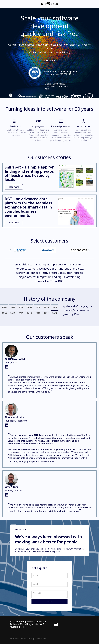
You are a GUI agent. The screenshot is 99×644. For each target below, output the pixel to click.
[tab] (4, 307)
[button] (10, 250)
